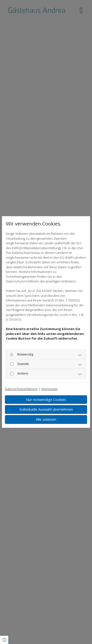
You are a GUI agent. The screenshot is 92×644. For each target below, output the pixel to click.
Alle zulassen (46, 419)
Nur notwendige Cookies (46, 400)
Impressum (50, 389)
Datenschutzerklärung (21, 389)
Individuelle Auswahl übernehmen (46, 409)
